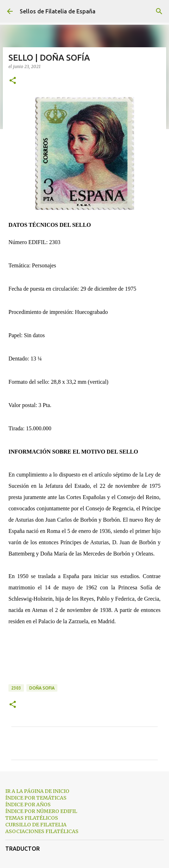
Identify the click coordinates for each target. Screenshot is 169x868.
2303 (16, 688)
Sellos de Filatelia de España (58, 11)
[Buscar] (159, 11)
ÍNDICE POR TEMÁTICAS (36, 798)
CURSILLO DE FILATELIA (36, 825)
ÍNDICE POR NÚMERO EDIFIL (41, 811)
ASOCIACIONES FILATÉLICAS (42, 831)
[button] (13, 81)
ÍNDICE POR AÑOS (28, 805)
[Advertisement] (84, 661)
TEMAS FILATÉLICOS (32, 818)
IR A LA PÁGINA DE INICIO (37, 791)
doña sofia (42, 688)
